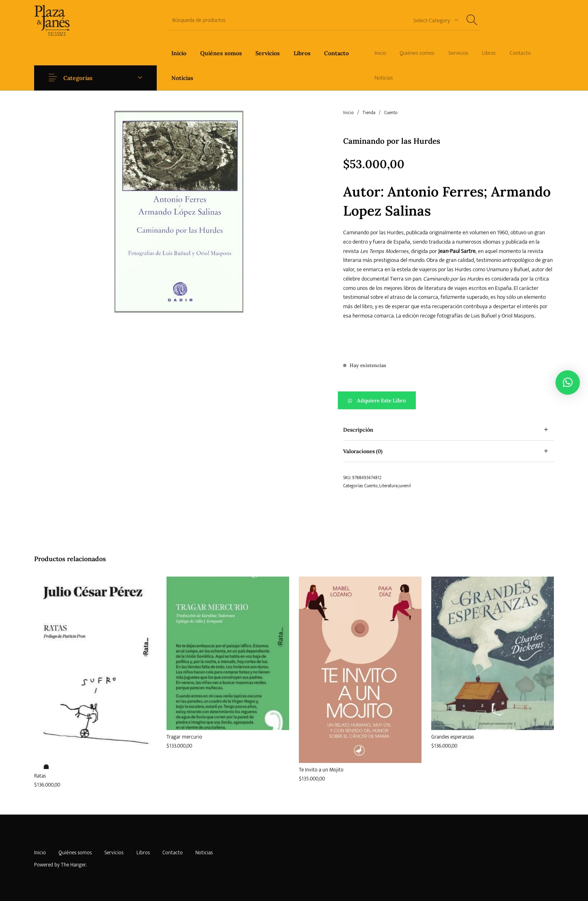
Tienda (369, 113)
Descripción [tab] (358, 430)
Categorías (78, 78)
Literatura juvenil (395, 486)
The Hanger (73, 865)
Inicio (348, 113)
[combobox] (433, 20)
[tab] (449, 430)
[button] (449, 400)
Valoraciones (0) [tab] (363, 451)
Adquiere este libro (381, 401)
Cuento (391, 113)
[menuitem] (179, 53)
